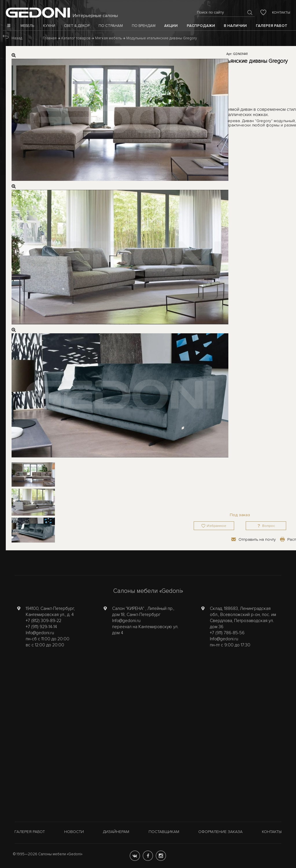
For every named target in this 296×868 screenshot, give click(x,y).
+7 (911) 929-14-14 (41, 627)
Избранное (217, 526)
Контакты (281, 13)
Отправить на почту (257, 539)
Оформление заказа (220, 832)
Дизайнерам (116, 832)
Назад (17, 38)
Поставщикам (164, 832)
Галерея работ (30, 832)
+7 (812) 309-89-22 (44, 621)
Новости (74, 832)
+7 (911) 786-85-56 (227, 633)
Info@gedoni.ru (40, 633)
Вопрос (269, 526)
